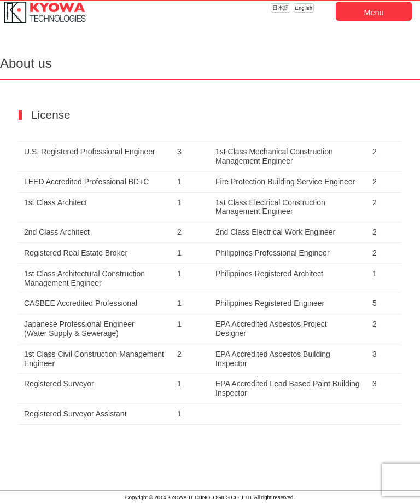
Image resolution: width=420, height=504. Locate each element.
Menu (374, 13)
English (304, 8)
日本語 (281, 8)
